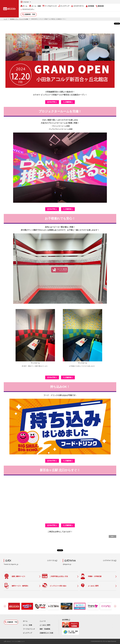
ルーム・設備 (35, 6)
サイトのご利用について (18, 641)
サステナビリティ (28, 9)
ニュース (43, 621)
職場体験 (100, 6)
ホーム (24, 6)
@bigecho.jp (67, 564)
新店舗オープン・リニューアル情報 (19, 19)
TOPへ (112, 537)
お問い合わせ (7, 641)
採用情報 (90, 6)
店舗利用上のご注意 (46, 633)
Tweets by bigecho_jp (11, 564)
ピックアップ (64, 6)
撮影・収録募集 (45, 629)
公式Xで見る (52, 561)
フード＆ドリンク (50, 6)
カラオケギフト (78, 6)
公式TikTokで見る (110, 561)
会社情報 (66, 620)
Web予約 (52, 102)
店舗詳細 (68, 102)
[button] (5, 606)
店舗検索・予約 (29, 14)
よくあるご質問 (45, 625)
